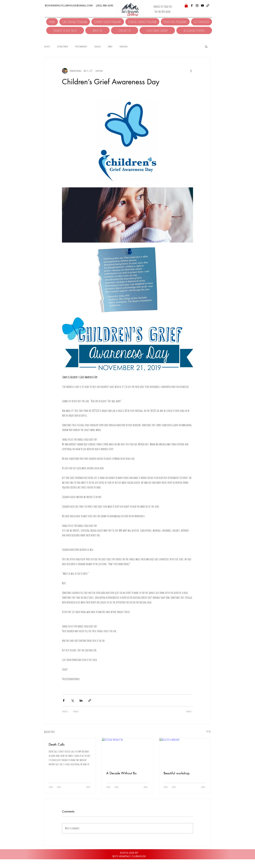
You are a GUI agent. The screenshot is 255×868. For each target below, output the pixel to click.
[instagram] (197, 6)
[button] (186, 5)
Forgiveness (124, 46)
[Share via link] (90, 700)
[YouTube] (202, 6)
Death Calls (57, 744)
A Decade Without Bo (121, 773)
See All (209, 731)
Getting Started (63, 46)
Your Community (81, 46)
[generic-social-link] (208, 6)
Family (110, 46)
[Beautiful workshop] (185, 752)
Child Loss (97, 46)
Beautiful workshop (177, 773)
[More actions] (191, 71)
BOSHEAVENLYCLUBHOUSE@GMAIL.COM (69, 5)
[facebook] (192, 6)
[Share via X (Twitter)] (72, 700)
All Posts (47, 46)
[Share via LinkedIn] (81, 700)
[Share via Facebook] (64, 700)
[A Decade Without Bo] (128, 752)
